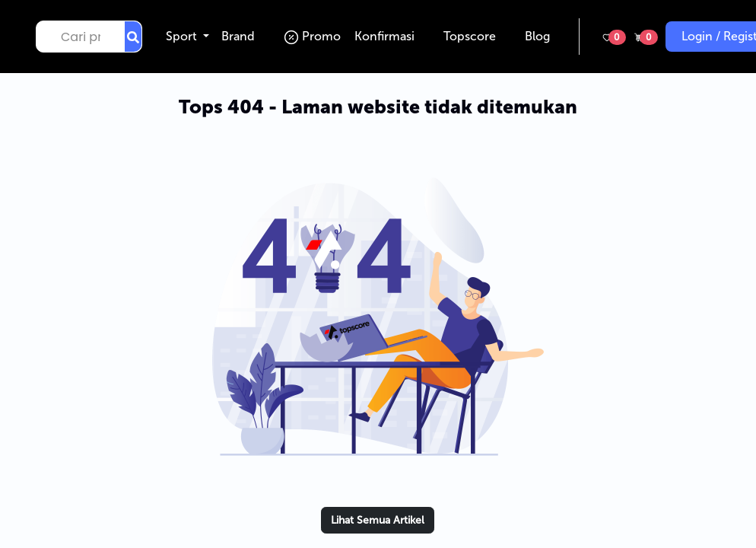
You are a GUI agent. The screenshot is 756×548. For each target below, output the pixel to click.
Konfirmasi (388, 36)
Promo (315, 36)
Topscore (473, 36)
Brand (241, 36)
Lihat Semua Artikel (378, 520)
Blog (540, 36)
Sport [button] (183, 36)
